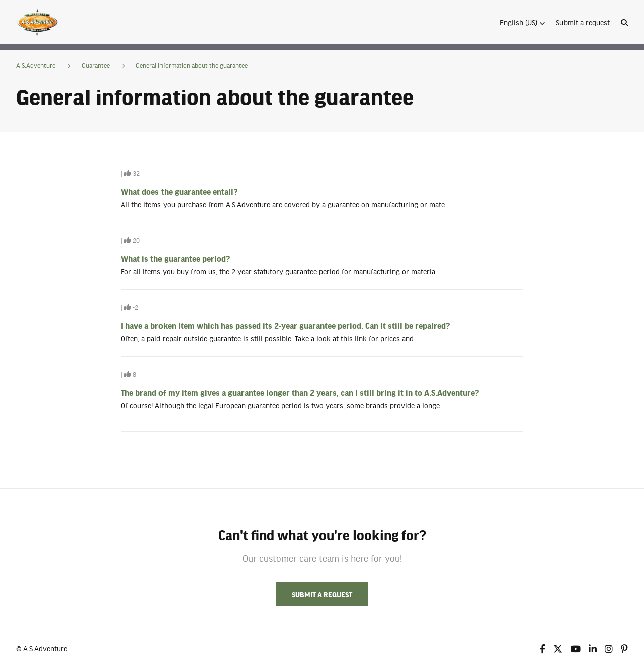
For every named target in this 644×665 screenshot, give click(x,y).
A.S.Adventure (36, 65)
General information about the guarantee (192, 65)
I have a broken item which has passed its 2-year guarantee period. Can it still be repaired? (285, 325)
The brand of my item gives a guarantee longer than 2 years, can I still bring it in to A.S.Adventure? (300, 392)
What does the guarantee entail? (179, 191)
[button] (522, 22)
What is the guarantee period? (175, 258)
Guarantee (96, 65)
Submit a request (583, 22)
